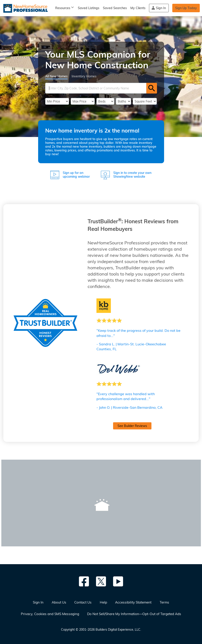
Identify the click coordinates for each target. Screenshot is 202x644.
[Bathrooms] (124, 101)
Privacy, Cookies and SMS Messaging (50, 614)
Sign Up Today (186, 8)
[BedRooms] (105, 101)
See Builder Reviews (132, 426)
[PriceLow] (57, 101)
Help (103, 602)
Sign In (161, 8)
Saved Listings (89, 8)
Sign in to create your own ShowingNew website (132, 175)
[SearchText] (96, 88)
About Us (59, 602)
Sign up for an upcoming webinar (76, 175)
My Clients (138, 8)
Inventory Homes (84, 76)
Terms (164, 602)
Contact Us (83, 602)
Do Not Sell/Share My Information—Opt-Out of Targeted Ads (134, 614)
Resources (63, 8)
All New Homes (56, 76)
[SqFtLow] (145, 101)
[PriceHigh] (83, 101)
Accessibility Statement (133, 602)
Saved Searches (115, 8)
